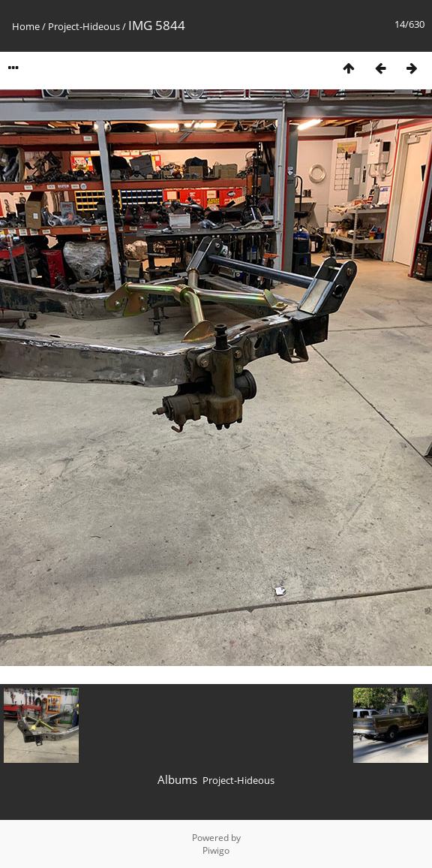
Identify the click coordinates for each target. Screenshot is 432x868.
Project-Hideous (84, 26)
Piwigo (216, 850)
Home (26, 26)
